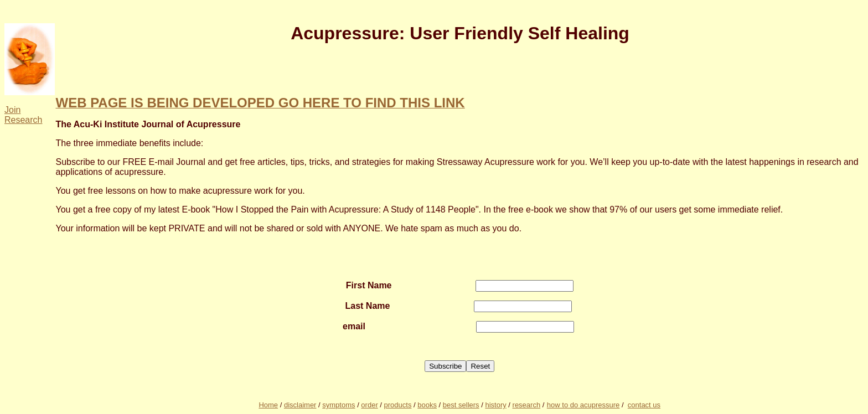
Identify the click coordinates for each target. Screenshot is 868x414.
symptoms (339, 405)
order (369, 405)
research (527, 405)
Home (268, 405)
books (427, 405)
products (398, 405)
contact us (644, 405)
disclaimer (300, 405)
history (495, 405)
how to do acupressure (583, 405)
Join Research (23, 115)
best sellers (461, 405)
